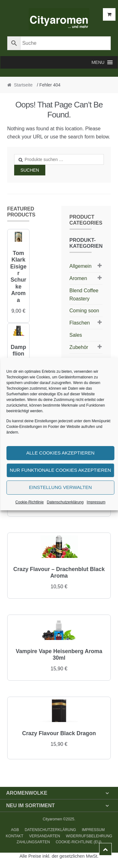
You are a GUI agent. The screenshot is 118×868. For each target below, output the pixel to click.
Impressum (96, 502)
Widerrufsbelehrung (89, 836)
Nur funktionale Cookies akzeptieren (60, 470)
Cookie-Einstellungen (24, 427)
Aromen (78, 278)
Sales (76, 335)
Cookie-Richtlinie (30, 502)
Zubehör (79, 347)
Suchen (30, 170)
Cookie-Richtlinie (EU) (79, 842)
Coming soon (84, 311)
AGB (15, 830)
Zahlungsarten (33, 842)
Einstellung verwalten (60, 487)
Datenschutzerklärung (65, 502)
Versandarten (44, 836)
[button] (98, 62)
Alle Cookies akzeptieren (60, 453)
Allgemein (81, 266)
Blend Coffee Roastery (84, 295)
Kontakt (14, 836)
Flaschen (80, 323)
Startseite (23, 85)
